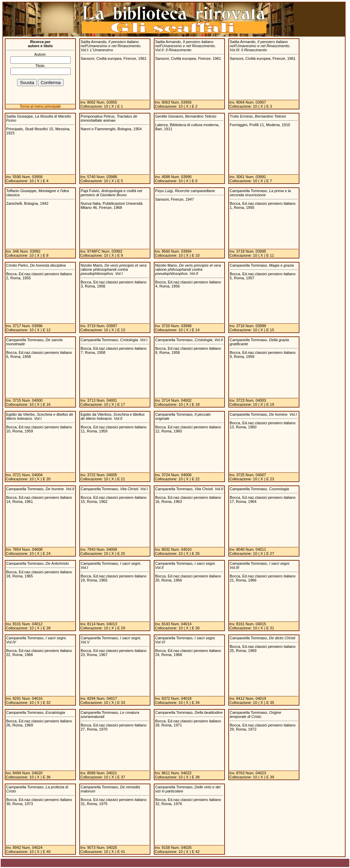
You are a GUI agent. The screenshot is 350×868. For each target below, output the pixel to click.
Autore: (40, 54)
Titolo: (40, 66)
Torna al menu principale (40, 106)
